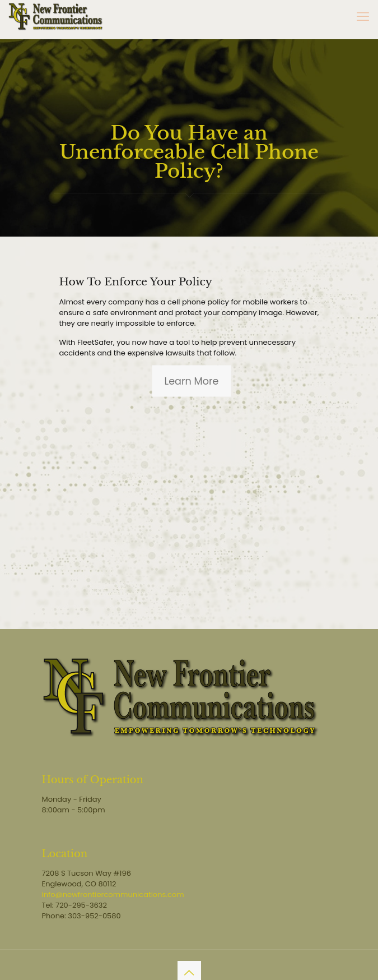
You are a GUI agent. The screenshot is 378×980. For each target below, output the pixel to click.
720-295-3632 (81, 905)
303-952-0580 (94, 916)
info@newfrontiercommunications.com (113, 895)
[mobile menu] (363, 17)
